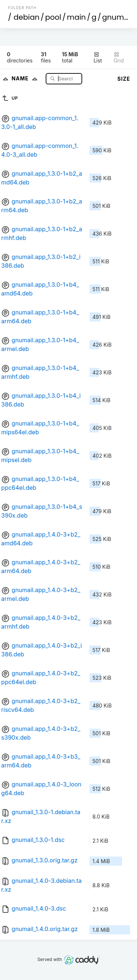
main (76, 17)
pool (53, 17)
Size (124, 79)
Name (26, 78)
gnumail (117, 17)
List (98, 58)
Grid (119, 58)
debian (26, 17)
